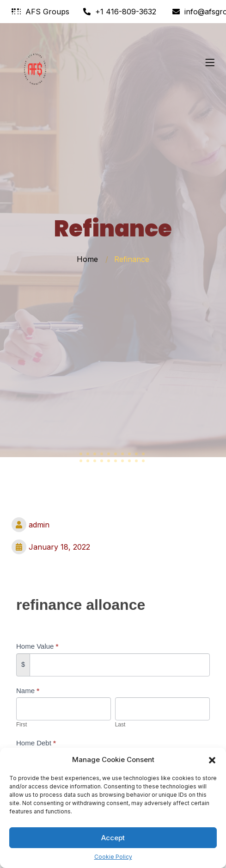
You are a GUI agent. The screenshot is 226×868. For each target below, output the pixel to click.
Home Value (37, 646)
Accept (113, 838)
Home (87, 259)
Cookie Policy (113, 857)
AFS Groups (40, 12)
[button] (212, 760)
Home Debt (36, 743)
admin (31, 525)
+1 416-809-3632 (120, 12)
